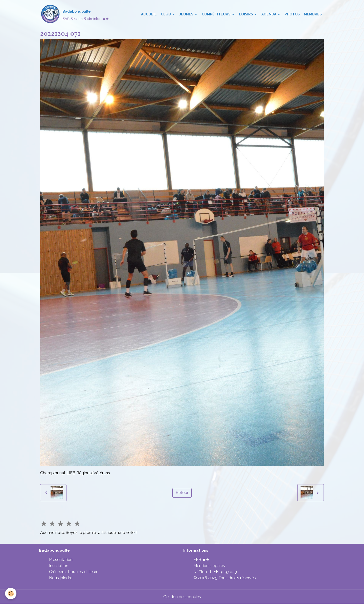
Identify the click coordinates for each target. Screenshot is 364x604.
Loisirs (246, 14)
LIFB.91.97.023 (223, 572)
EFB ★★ (201, 560)
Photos (292, 14)
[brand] (75, 14)
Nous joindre (61, 578)
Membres (313, 14)
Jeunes (187, 14)
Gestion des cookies (182, 597)
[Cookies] (11, 594)
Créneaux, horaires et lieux (73, 572)
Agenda (269, 14)
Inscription (59, 566)
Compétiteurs (217, 14)
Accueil (149, 14)
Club (166, 14)
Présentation (61, 560)
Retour (182, 493)
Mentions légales (209, 566)
